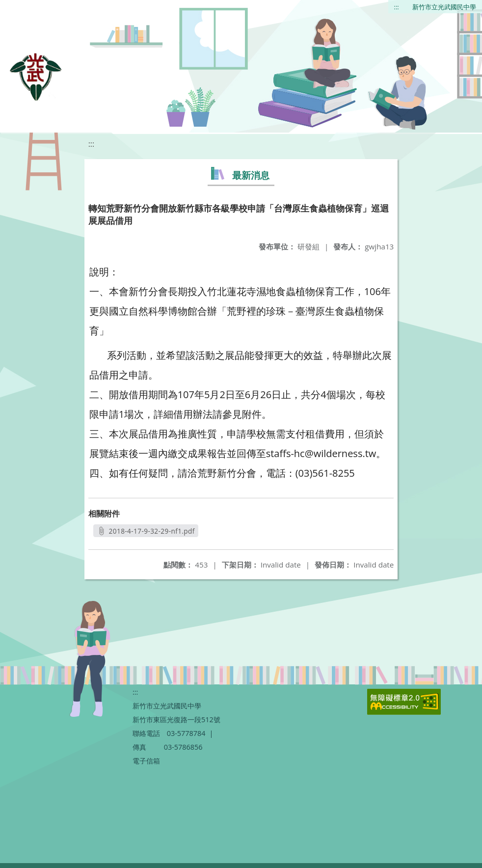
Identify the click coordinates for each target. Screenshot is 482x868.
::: (397, 7)
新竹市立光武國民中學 (444, 7)
